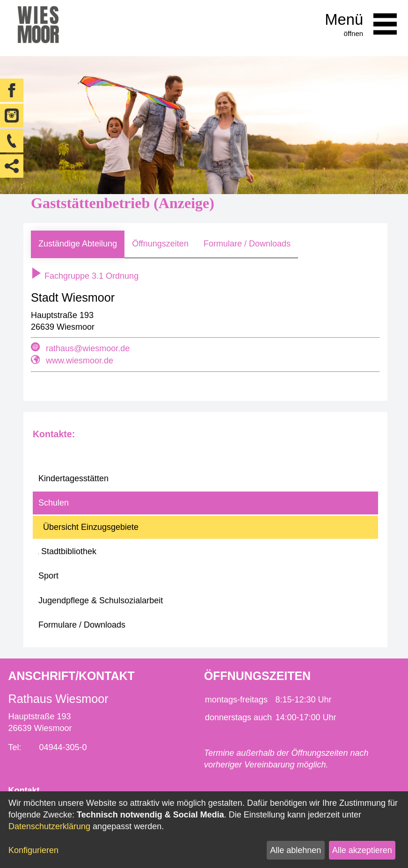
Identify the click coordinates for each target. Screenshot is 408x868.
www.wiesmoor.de (80, 361)
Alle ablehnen (295, 850)
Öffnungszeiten (160, 244)
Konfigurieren (33, 850)
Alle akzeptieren (362, 850)
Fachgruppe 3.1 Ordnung (85, 276)
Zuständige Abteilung (78, 244)
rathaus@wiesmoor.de (88, 348)
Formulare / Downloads (247, 244)
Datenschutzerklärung (49, 826)
